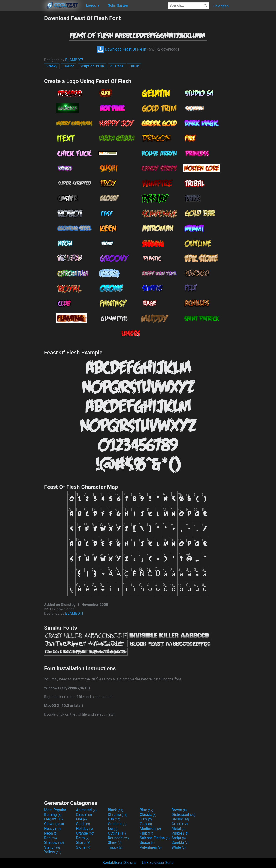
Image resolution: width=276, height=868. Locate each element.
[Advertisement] (22, 84)
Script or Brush (92, 66)
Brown (179, 810)
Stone (83, 847)
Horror (69, 66)
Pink (147, 833)
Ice (113, 829)
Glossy (180, 819)
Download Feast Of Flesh (121, 49)
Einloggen (221, 6)
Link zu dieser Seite (158, 863)
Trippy (115, 847)
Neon (51, 833)
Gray (146, 824)
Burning (53, 815)
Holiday (85, 829)
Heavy (52, 829)
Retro (83, 838)
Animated (86, 810)
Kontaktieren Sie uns (119, 863)
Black (116, 810)
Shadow (54, 842)
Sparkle (180, 842)
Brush (134, 66)
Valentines (151, 847)
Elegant (53, 819)
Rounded (118, 838)
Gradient (117, 824)
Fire (81, 819)
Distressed (183, 815)
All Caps (117, 66)
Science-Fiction (155, 838)
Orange (85, 833)
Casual (84, 815)
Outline (117, 833)
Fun (114, 819)
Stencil (52, 847)
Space (147, 842)
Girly (146, 819)
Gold (83, 824)
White (179, 847)
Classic (148, 815)
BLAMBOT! (74, 60)
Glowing (54, 824)
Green (180, 824)
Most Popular (55, 810)
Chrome (118, 815)
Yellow (53, 852)
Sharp (83, 842)
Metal (179, 829)
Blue (147, 810)
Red (50, 838)
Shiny (115, 842)
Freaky (52, 66)
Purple (180, 833)
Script (179, 838)
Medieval (150, 829)
